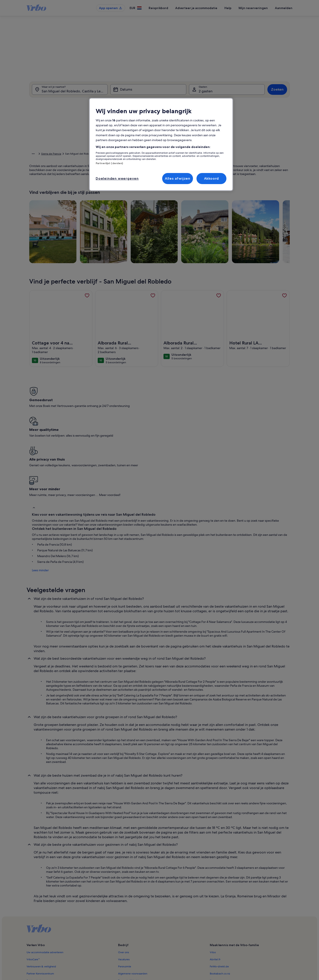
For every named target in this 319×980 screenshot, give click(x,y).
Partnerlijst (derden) (109, 163)
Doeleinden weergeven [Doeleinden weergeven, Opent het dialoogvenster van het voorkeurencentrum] (117, 178)
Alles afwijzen (178, 178)
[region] (161, 144)
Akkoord (212, 178)
